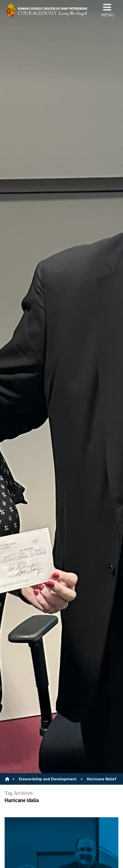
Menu (108, 10)
